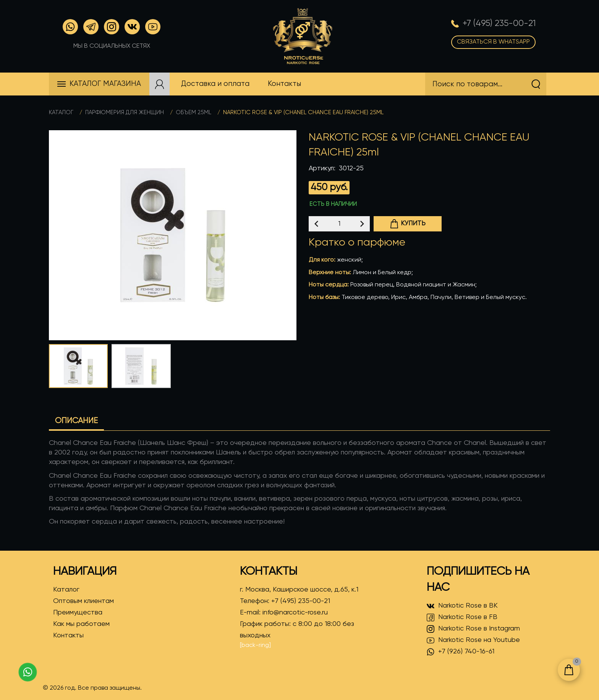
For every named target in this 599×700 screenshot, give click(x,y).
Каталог (61, 112)
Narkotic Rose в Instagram (473, 629)
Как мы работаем (81, 624)
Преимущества (78, 613)
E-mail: (284, 613)
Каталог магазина (105, 84)
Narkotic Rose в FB (462, 618)
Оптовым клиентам (83, 601)
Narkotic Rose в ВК (462, 606)
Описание (76, 421)
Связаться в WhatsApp (493, 42)
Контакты (68, 635)
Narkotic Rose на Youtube (473, 640)
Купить (408, 224)
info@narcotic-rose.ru (295, 613)
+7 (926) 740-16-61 (461, 652)
